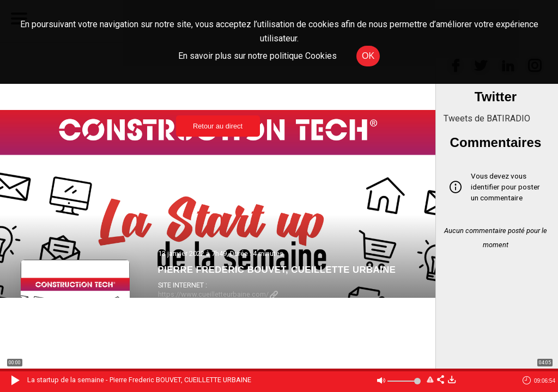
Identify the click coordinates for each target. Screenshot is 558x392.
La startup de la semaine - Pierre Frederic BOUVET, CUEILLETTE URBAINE (139, 380)
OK (368, 56)
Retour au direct (218, 126)
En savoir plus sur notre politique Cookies (257, 56)
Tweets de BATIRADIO (487, 118)
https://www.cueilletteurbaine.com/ (218, 294)
